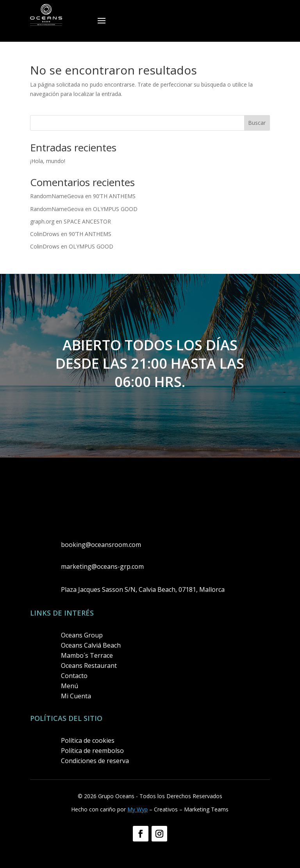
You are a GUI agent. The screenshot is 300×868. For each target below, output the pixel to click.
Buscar (257, 123)
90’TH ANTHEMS (114, 196)
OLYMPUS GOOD (115, 209)
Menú (70, 686)
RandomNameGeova (57, 196)
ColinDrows (45, 234)
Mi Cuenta (76, 696)
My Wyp (137, 809)
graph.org (42, 221)
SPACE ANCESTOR (87, 221)
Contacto (74, 676)
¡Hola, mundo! (48, 161)
